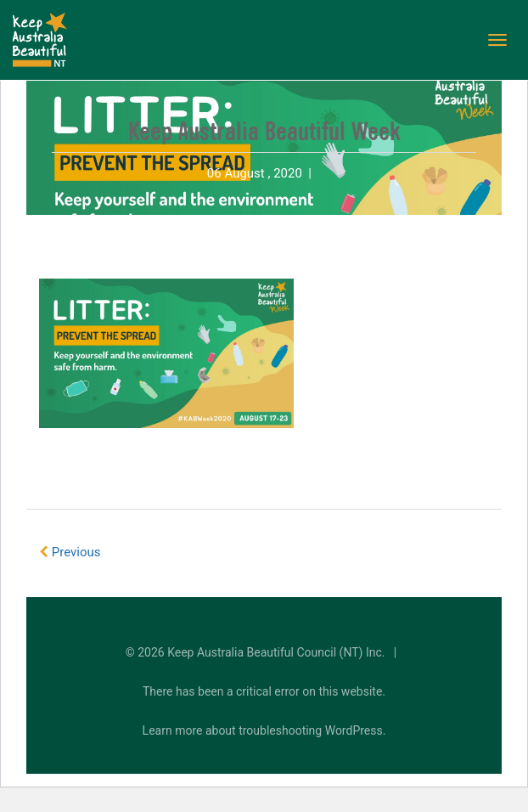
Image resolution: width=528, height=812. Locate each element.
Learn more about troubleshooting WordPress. (264, 730)
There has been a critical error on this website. (264, 691)
